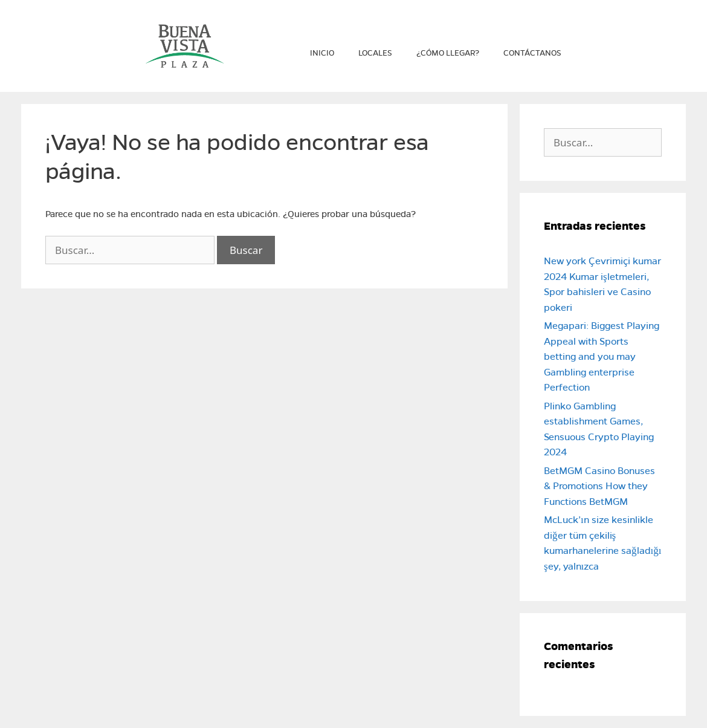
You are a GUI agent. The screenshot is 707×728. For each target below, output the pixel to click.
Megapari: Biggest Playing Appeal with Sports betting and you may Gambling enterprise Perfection (602, 356)
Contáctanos (532, 53)
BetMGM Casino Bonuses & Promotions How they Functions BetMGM (599, 486)
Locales (375, 53)
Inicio (322, 53)
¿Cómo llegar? (448, 53)
